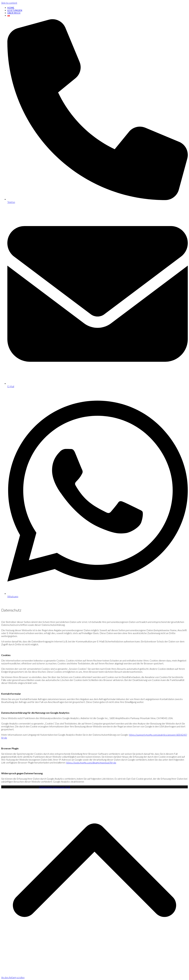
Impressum (59, 787)
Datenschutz (46, 787)
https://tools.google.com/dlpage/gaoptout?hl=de (91, 762)
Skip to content (9, 3)
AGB (68, 787)
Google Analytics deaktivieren (69, 782)
